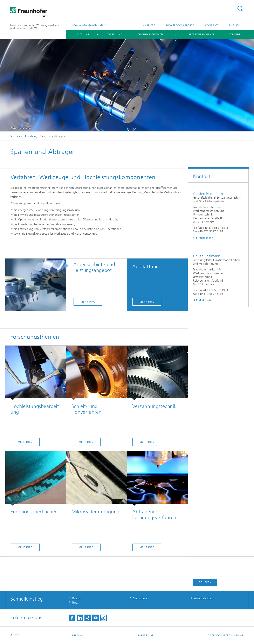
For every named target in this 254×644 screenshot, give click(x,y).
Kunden (77, 598)
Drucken (205, 582)
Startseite (16, 136)
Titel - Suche (240, 9)
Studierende (140, 598)
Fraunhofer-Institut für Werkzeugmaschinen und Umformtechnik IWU (35, 27)
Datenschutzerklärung (225, 635)
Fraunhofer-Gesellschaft (89, 25)
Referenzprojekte (202, 34)
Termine (235, 34)
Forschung (115, 34)
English (235, 25)
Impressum (145, 635)
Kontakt (211, 25)
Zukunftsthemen (150, 34)
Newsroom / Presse (180, 25)
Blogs (75, 602)
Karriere (149, 25)
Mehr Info (88, 302)
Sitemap (77, 635)
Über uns (82, 34)
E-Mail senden (205, 238)
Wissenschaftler (203, 598)
